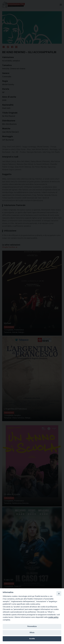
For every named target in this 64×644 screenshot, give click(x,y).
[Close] (59, 594)
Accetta (32, 639)
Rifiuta (32, 633)
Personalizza (32, 626)
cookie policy (53, 617)
